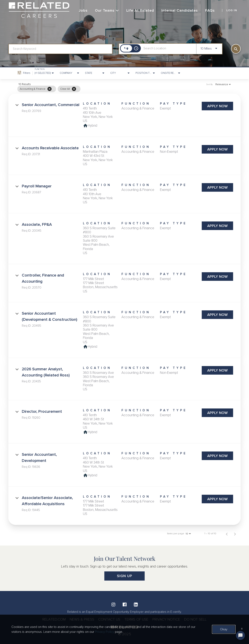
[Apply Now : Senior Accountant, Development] (217, 456)
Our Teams (107, 11)
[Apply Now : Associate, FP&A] (217, 226)
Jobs (83, 10)
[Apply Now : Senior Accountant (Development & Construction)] (217, 315)
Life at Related (140, 10)
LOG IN (232, 10)
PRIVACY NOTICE (166, 619)
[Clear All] (74, 89)
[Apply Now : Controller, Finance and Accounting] (217, 277)
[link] (124, 115)
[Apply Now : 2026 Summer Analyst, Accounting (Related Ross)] (217, 370)
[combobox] (60, 49)
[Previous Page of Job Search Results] (227, 534)
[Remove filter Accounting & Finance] (50, 89)
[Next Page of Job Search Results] (235, 534)
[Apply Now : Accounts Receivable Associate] (217, 149)
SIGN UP (125, 576)
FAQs (210, 10)
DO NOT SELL (195, 619)
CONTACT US (109, 619)
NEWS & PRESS (82, 619)
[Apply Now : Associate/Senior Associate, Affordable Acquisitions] (217, 499)
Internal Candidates (180, 10)
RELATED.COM (54, 619)
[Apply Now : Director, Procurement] (217, 413)
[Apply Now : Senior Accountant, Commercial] (217, 106)
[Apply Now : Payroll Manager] (217, 187)
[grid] (116, 89)
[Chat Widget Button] (240, 635)
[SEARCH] (236, 49)
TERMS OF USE (136, 619)
